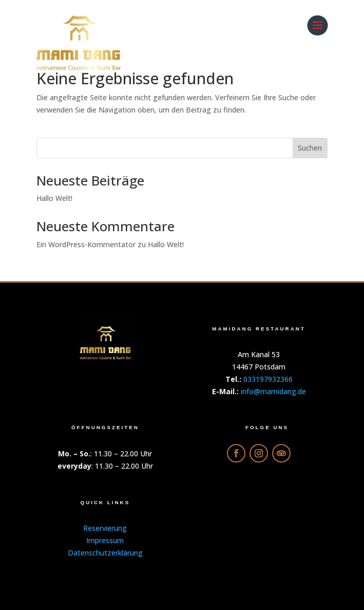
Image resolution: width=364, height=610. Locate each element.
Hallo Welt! (54, 198)
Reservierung (105, 528)
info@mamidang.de (273, 391)
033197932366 (268, 379)
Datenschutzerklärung (105, 553)
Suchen (310, 148)
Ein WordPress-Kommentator (86, 244)
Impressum (105, 540)
